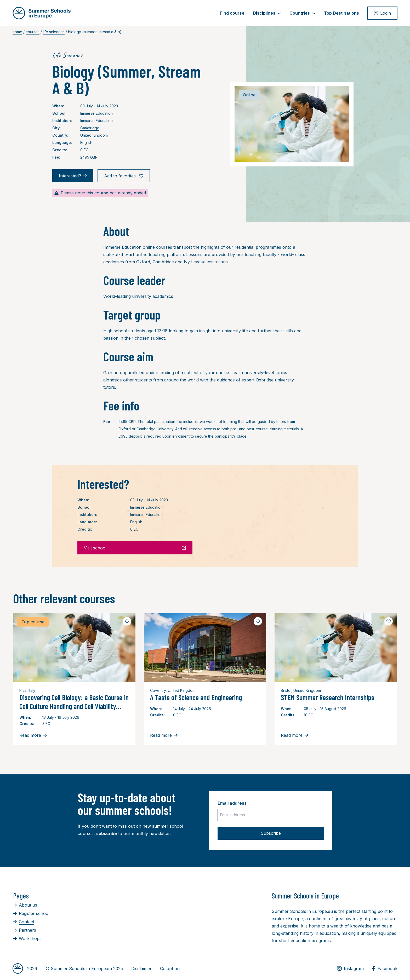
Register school (31, 913)
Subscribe (271, 833)
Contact (24, 922)
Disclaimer (141, 969)
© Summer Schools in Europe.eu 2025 (84, 969)
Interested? (73, 176)
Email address (232, 803)
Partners (25, 930)
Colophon (170, 969)
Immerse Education (96, 113)
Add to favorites (124, 176)
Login (382, 13)
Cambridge (90, 128)
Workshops (27, 938)
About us (25, 905)
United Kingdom (94, 135)
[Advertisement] (195, 920)
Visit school (135, 548)
